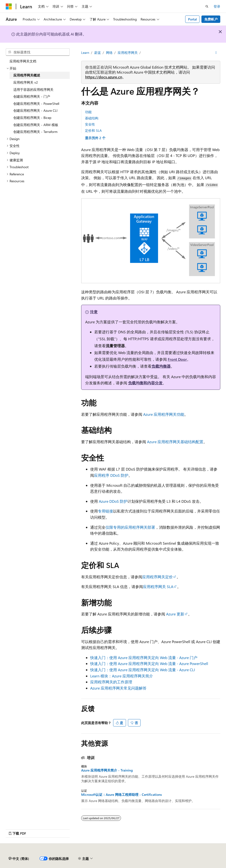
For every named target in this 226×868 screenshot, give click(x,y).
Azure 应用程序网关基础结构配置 (175, 442)
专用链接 (105, 511)
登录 (217, 6)
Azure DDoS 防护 (113, 501)
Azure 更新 (175, 614)
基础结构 (92, 118)
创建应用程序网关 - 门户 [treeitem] (32, 96)
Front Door (177, 359)
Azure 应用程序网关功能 (164, 414)
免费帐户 (211, 19)
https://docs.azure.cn (104, 77)
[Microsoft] (9, 6)
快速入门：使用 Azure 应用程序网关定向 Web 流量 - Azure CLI (143, 670)
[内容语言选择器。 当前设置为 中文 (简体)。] (19, 859)
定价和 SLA (93, 130)
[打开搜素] (207, 6)
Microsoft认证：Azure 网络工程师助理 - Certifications (121, 795)
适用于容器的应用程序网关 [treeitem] (33, 89)
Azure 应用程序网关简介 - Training (107, 770)
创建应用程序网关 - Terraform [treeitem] (35, 132)
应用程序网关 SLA (158, 586)
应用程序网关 (128, 53)
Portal (192, 19)
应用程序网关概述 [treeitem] (27, 75)
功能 (88, 112)
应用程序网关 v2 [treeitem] (26, 82)
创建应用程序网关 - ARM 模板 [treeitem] (36, 125)
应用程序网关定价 (158, 577)
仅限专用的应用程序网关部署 (130, 527)
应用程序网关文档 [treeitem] (23, 61)
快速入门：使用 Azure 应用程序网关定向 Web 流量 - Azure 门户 (144, 657)
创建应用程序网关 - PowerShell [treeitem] (36, 104)
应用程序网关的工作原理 (111, 682)
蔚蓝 (98, 53)
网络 (109, 53)
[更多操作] (216, 53)
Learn (85, 53)
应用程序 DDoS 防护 (111, 475)
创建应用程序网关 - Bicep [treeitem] (32, 118)
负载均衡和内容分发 (145, 383)
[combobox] (38, 52)
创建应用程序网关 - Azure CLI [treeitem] (35, 110)
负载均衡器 (161, 366)
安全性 (90, 124)
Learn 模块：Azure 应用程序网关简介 (122, 676)
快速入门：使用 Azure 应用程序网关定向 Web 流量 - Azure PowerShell (149, 663)
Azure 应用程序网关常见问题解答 (118, 688)
